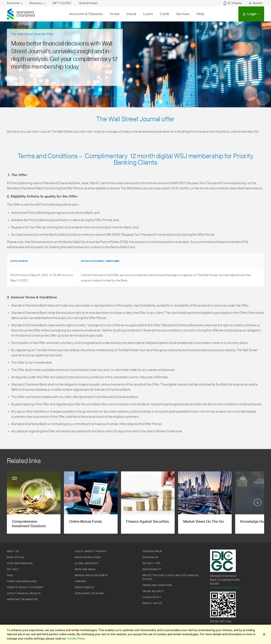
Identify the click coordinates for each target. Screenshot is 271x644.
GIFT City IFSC (62, 3)
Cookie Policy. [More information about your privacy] (76, 639)
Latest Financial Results (24, 594)
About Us (13, 551)
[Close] (264, 634)
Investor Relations (88, 557)
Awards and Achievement (91, 576)
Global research (86, 563)
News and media (85, 570)
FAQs (10, 576)
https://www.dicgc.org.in (226, 588)
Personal (13, 3)
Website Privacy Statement (25, 588)
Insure (131, 14)
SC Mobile (232, 3)
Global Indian (88, 3)
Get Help (13, 570)
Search (255, 3)
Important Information (22, 600)
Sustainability (152, 570)
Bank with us (15, 557)
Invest (115, 14)
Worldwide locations (89, 594)
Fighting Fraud (152, 551)
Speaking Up (150, 557)
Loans (148, 14)
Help (200, 14)
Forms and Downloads (22, 582)
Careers (80, 582)
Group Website (85, 588)
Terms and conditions (157, 585)
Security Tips (152, 563)
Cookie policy (152, 597)
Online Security (153, 591)
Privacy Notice (152, 603)
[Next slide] (258, 503)
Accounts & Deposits (86, 14)
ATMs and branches (20, 563)
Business (36, 3)
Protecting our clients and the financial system (171, 577)
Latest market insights (91, 551)
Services (183, 14)
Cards (165, 14)
